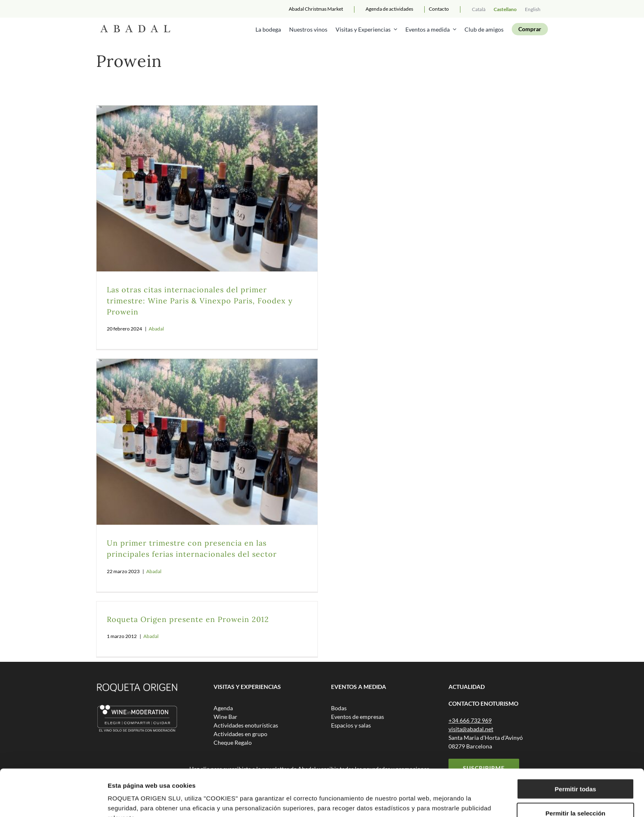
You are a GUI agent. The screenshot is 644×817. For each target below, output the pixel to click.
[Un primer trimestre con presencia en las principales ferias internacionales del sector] (207, 442)
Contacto (439, 9)
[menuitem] (479, 9)
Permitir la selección (575, 769)
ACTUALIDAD (467, 687)
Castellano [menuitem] (505, 9)
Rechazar (576, 793)
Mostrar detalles (445, 801)
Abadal (156, 329)
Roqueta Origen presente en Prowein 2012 (188, 619)
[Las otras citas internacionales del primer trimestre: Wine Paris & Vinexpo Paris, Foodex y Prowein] (207, 188)
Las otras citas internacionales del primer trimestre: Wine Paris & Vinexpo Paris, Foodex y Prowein (200, 301)
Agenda (389, 9)
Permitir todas (576, 745)
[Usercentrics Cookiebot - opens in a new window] (53, 801)
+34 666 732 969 (470, 720)
